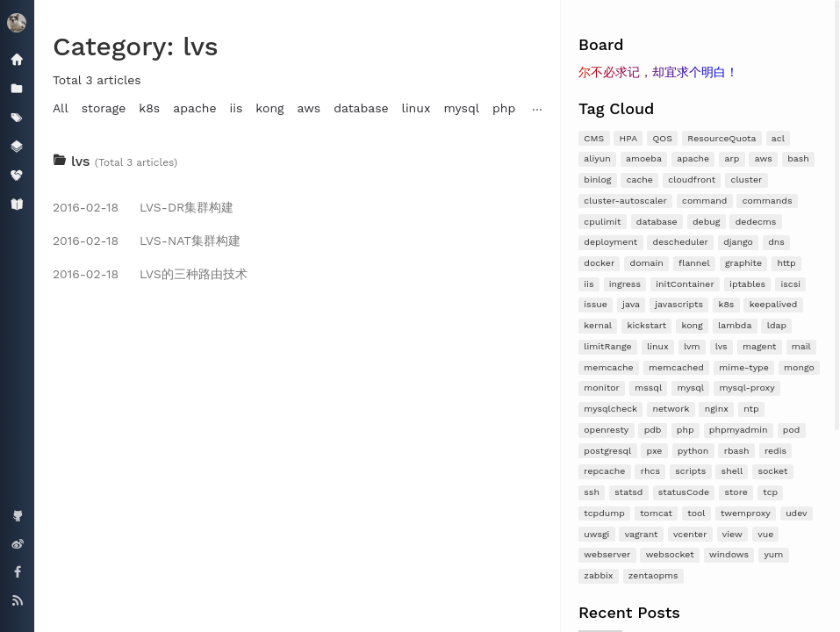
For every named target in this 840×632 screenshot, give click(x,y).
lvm (692, 346)
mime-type (743, 367)
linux (658, 346)
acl (778, 138)
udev (796, 513)
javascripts (679, 304)
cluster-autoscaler (625, 201)
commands (768, 201)
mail (801, 346)
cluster (747, 180)
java (631, 304)
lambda (735, 325)
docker (599, 263)
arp (732, 158)
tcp (770, 492)
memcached (676, 367)
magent (759, 346)
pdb (653, 430)
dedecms (756, 222)
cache (640, 180)
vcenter (690, 534)
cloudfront (692, 180)
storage (104, 108)
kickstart (646, 325)
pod (791, 430)
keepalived (774, 304)
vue (765, 534)
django (738, 242)
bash (798, 158)
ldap (777, 325)
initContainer (685, 284)
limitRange (607, 346)
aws (764, 158)
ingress (625, 284)
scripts (690, 471)
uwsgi (596, 534)
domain (647, 263)
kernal (598, 325)
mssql (648, 388)
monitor (602, 388)
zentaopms (653, 575)
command (704, 201)
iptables (747, 284)
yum (773, 554)
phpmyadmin (739, 430)
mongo (799, 367)
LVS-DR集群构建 (143, 207)
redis (775, 451)
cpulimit (602, 222)
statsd (628, 492)
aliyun (597, 158)
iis (589, 284)
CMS (594, 138)
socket (773, 471)
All (61, 108)
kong (693, 325)
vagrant (642, 534)
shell (732, 471)
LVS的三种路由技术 (150, 274)
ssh (592, 492)
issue (595, 304)
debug (706, 222)
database (657, 222)
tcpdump (604, 513)
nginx (717, 409)
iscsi (790, 284)
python (693, 451)
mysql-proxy (747, 388)
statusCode (684, 492)
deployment (610, 242)
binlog (597, 180)
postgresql (607, 451)
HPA (629, 138)
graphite (743, 263)
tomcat (656, 513)
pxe (655, 451)
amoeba (644, 158)
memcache (608, 367)
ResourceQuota (722, 138)
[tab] (298, 162)
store (736, 492)
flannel (694, 263)
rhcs (650, 471)
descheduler (681, 242)
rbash (737, 451)
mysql (691, 388)
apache (693, 158)
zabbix (598, 575)
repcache (604, 471)
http (786, 263)
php (686, 430)
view (732, 534)
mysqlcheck (610, 409)
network (671, 409)
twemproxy (746, 513)
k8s (726, 304)
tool (696, 513)
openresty (606, 430)
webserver (607, 554)
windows (729, 554)
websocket (670, 554)
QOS (663, 138)
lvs (722, 346)
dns (776, 242)
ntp (751, 409)
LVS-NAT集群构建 (147, 241)
